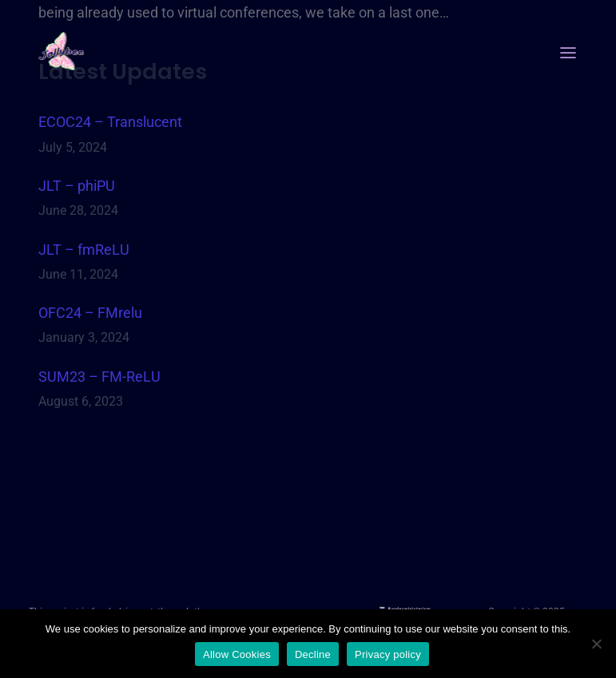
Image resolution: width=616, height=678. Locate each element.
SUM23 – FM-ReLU (99, 377)
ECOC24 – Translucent (110, 122)
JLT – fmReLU (84, 250)
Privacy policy (388, 654)
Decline (313, 654)
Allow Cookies (237, 654)
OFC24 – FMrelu (90, 313)
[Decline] (596, 644)
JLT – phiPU (77, 186)
